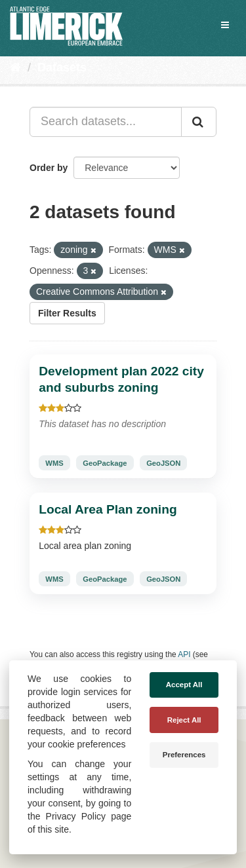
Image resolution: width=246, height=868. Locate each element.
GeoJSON (163, 463)
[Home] (15, 67)
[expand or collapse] (225, 25)
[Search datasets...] (106, 122)
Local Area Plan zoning (108, 509)
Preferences (184, 755)
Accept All (184, 685)
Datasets (62, 67)
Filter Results (67, 313)
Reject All (184, 720)
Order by (49, 168)
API (184, 654)
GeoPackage (105, 463)
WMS (54, 463)
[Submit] (199, 122)
